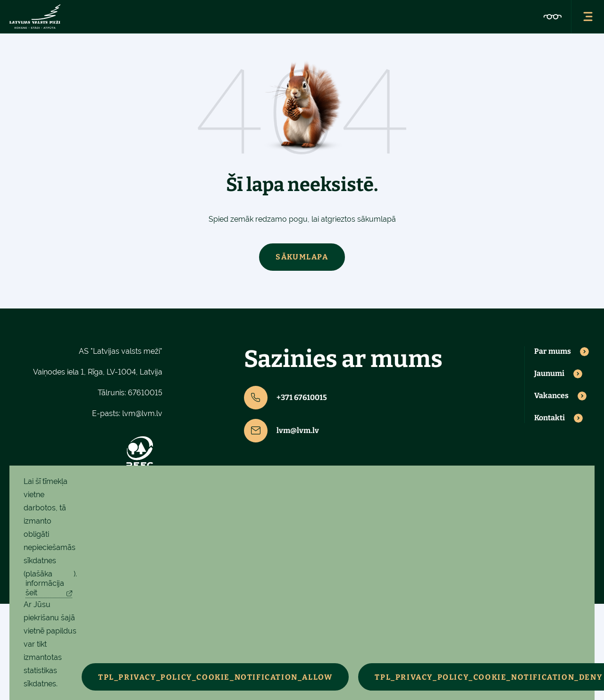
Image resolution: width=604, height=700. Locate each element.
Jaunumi (549, 374)
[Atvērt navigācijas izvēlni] (587, 17)
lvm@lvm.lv (142, 413)
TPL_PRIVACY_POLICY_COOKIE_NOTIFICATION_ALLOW (215, 677)
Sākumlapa (302, 257)
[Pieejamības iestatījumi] (553, 17)
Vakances (551, 396)
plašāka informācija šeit (45, 583)
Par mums (553, 351)
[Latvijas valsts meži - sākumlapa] (35, 17)
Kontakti (549, 418)
